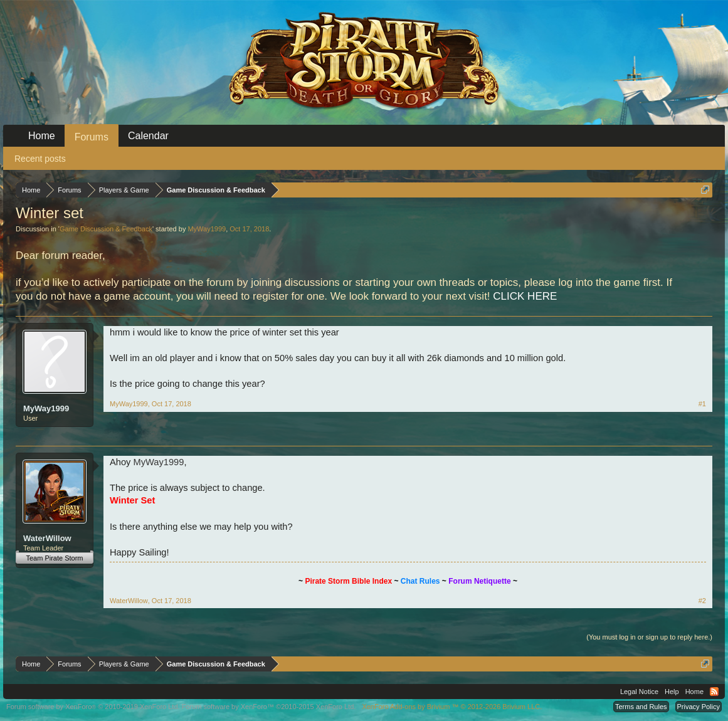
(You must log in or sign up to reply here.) (649, 637)
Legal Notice (639, 692)
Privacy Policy (699, 707)
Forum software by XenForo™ (269, 707)
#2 (702, 601)
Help (672, 692)
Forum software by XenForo (93, 707)
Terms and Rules (641, 707)
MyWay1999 (207, 229)
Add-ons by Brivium (452, 707)
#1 (702, 404)
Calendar (148, 136)
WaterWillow (47, 538)
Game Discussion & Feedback (106, 229)
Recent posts (40, 159)
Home (42, 136)
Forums (92, 137)
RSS (714, 692)
